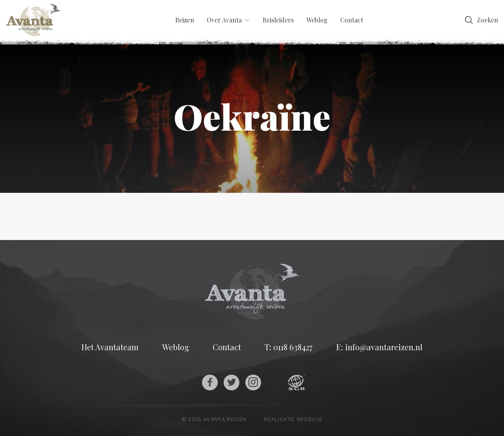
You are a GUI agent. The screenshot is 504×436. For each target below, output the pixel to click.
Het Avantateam (110, 347)
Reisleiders (278, 20)
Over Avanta (224, 20)
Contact (352, 20)
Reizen (185, 20)
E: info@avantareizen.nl (379, 347)
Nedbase (310, 419)
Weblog (317, 20)
